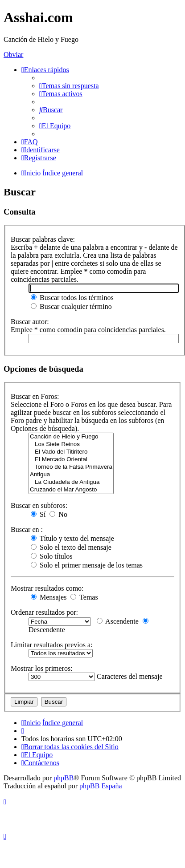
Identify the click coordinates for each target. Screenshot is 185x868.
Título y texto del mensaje (72, 538)
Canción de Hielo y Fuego (71, 437)
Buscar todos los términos (72, 298)
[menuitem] (69, 86)
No (58, 514)
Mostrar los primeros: (42, 668)
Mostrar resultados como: (47, 588)
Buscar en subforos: (39, 505)
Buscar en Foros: (35, 396)
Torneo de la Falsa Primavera (71, 467)
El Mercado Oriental (71, 460)
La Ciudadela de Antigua (71, 482)
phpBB (64, 778)
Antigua (71, 475)
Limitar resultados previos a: (52, 645)
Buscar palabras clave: (43, 239)
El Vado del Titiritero (71, 452)
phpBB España (101, 786)
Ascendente (118, 621)
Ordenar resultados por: (44, 612)
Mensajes (49, 597)
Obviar (13, 55)
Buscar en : (27, 529)
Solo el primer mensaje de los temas (87, 565)
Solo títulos (51, 556)
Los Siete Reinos (71, 444)
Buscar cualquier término (71, 306)
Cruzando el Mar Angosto (71, 490)
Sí (38, 514)
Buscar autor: (30, 322)
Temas (84, 597)
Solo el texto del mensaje (71, 547)
